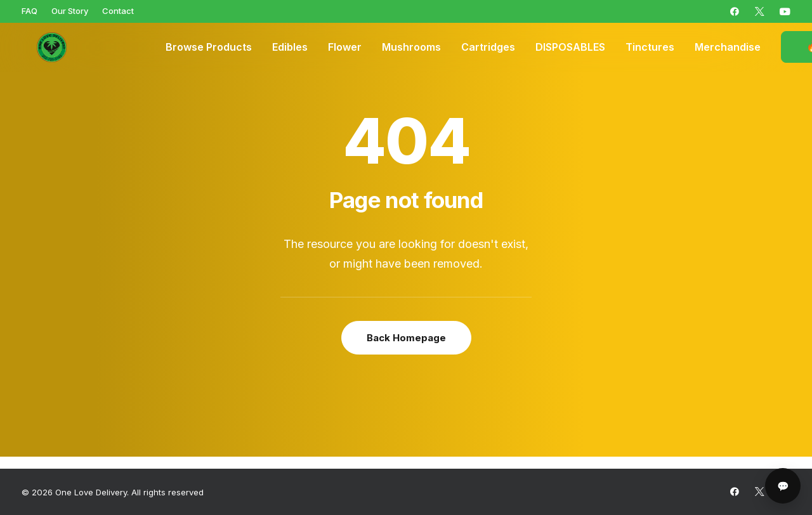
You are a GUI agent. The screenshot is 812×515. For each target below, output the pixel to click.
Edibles (290, 48)
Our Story (70, 11)
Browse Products (209, 48)
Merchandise (728, 48)
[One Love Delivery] (41, 48)
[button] (735, 11)
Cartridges (488, 48)
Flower (345, 48)
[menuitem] (29, 11)
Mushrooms (411, 48)
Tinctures (650, 48)
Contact (118, 11)
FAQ (29, 11)
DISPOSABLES (570, 48)
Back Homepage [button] (406, 338)
